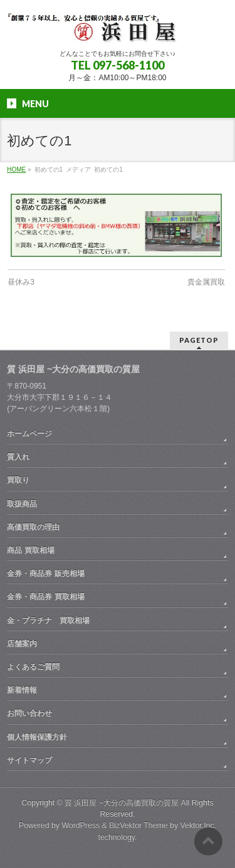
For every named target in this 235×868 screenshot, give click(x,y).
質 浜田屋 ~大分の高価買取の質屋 (122, 803)
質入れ (18, 457)
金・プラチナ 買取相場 (48, 620)
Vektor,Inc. (199, 825)
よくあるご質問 (33, 667)
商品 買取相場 (30, 550)
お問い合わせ (29, 713)
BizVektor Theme (138, 825)
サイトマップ (29, 760)
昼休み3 (21, 282)
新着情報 (22, 690)
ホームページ (29, 434)
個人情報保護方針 (37, 737)
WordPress (81, 825)
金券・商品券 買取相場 (45, 597)
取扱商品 (22, 504)
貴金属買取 (206, 282)
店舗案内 (22, 644)
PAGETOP (199, 340)
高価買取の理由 (33, 527)
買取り (18, 480)
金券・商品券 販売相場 (45, 573)
